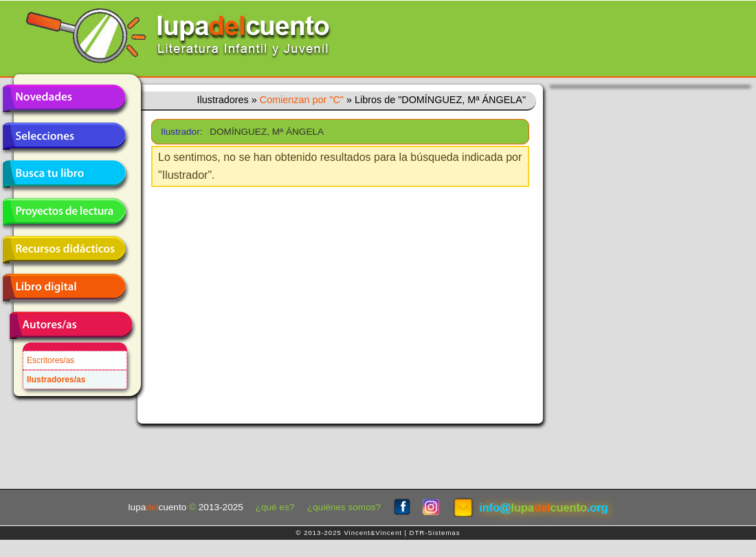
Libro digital (64, 287)
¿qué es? (275, 507)
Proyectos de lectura (64, 212)
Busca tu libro (64, 174)
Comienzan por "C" (302, 100)
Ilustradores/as (56, 380)
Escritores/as (51, 360)
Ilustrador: (180, 132)
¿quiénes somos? (344, 507)
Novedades (64, 98)
